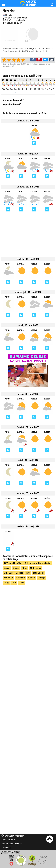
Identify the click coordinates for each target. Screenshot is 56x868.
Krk (28, 573)
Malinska (8, 578)
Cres (25, 568)
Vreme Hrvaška (13, 563)
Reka (22, 583)
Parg (6, 583)
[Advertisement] (28, 234)
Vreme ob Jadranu (13, 100)
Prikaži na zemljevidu (14, 20)
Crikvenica (36, 568)
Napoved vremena (13, 836)
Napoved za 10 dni (13, 23)
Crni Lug (8, 573)
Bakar (7, 568)
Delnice (19, 573)
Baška (16, 568)
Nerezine (20, 578)
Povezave (7, 848)
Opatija (41, 578)
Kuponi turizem (12, 104)
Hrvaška (8, 15)
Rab (14, 583)
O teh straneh (8, 840)
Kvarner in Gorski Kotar (15, 18)
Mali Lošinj (39, 573)
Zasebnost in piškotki (12, 844)
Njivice (31, 578)
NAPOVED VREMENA (28, 3)
